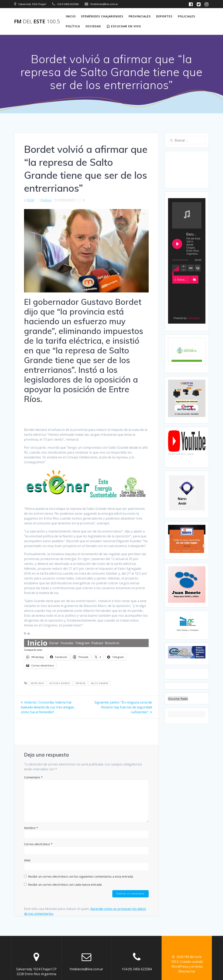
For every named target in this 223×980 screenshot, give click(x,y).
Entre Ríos (37, 683)
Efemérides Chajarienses (102, 16)
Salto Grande (100, 683)
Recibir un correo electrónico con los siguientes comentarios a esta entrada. (81, 876)
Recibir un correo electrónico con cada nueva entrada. (65, 884)
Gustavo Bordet (60, 683)
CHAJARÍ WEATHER (187, 170)
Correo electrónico (38, 844)
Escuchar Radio (178, 699)
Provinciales (140, 16)
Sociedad (93, 26)
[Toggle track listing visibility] (198, 268)
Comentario (33, 777)
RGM (31, 200)
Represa (81, 683)
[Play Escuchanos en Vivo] (177, 244)
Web (27, 860)
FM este (37, 21)
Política (73, 26)
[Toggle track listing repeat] (191, 268)
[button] (194, 280)
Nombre (31, 828)
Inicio (71, 16)
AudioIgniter (194, 318)
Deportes (164, 16)
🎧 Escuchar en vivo (124, 26)
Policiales (187, 16)
